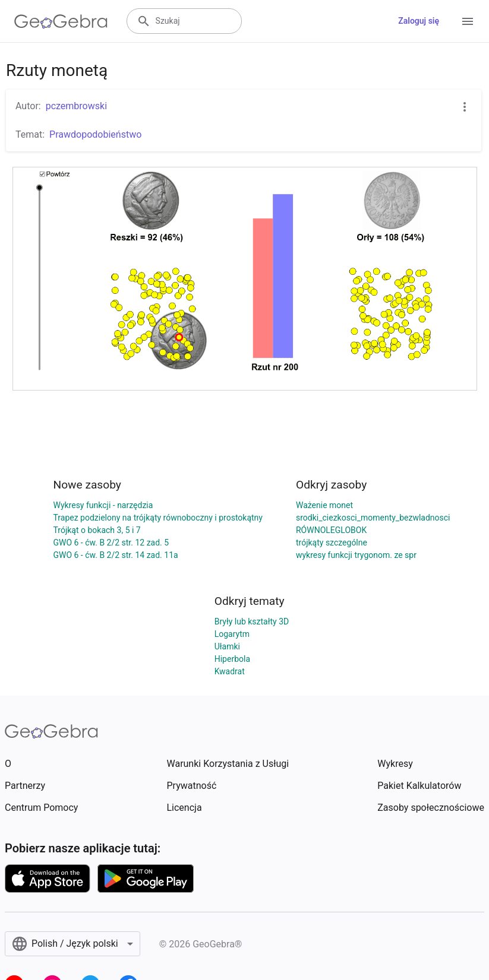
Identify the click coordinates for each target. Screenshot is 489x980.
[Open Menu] (468, 21)
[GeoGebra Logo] (61, 21)
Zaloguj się (419, 21)
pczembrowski (76, 106)
